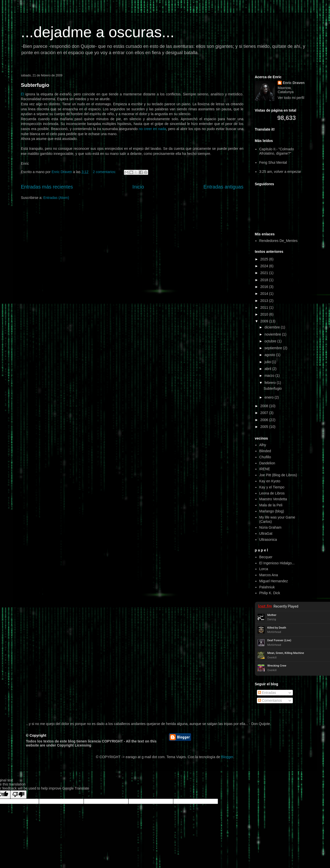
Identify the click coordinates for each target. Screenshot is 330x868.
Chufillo (265, 457)
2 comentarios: (105, 172)
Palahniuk (267, 587)
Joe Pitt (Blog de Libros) (278, 475)
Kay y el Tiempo (272, 487)
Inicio (138, 187)
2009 (265, 321)
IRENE (265, 469)
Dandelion (267, 463)
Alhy (263, 445)
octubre (271, 341)
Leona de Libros (272, 493)
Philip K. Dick (270, 593)
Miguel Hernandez (274, 581)
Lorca (264, 569)
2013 (265, 301)
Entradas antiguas (224, 187)
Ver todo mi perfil (291, 98)
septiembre (274, 348)
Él (23, 94)
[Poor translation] (18, 794)
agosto (270, 355)
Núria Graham (270, 527)
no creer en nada (152, 129)
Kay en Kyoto (270, 481)
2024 (265, 266)
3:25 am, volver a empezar (280, 172)
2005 (265, 427)
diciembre (273, 327)
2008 (265, 406)
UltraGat (266, 533)
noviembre (273, 334)
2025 (265, 259)
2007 (265, 413)
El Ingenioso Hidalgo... (277, 563)
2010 (265, 314)
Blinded (265, 451)
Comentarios (270, 700)
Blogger (227, 757)
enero (270, 397)
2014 (265, 294)
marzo (270, 376)
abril (268, 369)
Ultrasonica (268, 540)
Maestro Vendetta (273, 499)
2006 (265, 420)
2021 (265, 273)
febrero (271, 383)
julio (268, 362)
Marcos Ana (269, 575)
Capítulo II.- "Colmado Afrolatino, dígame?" (277, 151)
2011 (265, 307)
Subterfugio (35, 85)
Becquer (266, 557)
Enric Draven (294, 83)
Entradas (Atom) (56, 198)
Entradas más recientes (47, 187)
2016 (265, 287)
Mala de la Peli (271, 505)
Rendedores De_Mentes (278, 241)
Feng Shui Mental (273, 162)
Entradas (267, 693)
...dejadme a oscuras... (98, 32)
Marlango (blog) (272, 511)
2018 (265, 280)
